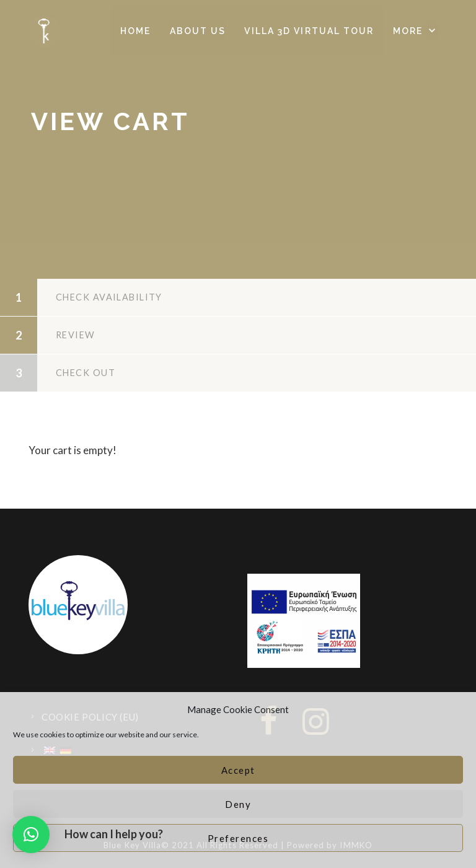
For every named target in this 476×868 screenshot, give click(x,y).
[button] (416, 31)
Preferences (238, 838)
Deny (238, 804)
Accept (238, 770)
